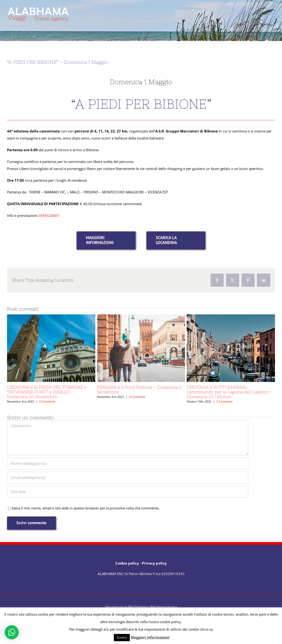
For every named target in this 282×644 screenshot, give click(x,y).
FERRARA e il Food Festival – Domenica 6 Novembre (139, 390)
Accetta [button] (122, 637)
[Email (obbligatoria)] (128, 478)
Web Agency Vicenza (164, 607)
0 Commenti (47, 401)
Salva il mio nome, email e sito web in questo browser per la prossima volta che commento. (86, 508)
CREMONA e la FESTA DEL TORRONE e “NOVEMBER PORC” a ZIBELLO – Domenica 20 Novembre (47, 392)
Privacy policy (154, 563)
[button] (12, 359)
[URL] (128, 492)
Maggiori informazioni (150, 637)
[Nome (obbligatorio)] (128, 463)
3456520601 (49, 215)
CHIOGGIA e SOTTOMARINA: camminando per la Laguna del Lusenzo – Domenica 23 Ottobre (230, 392)
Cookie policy (127, 563)
